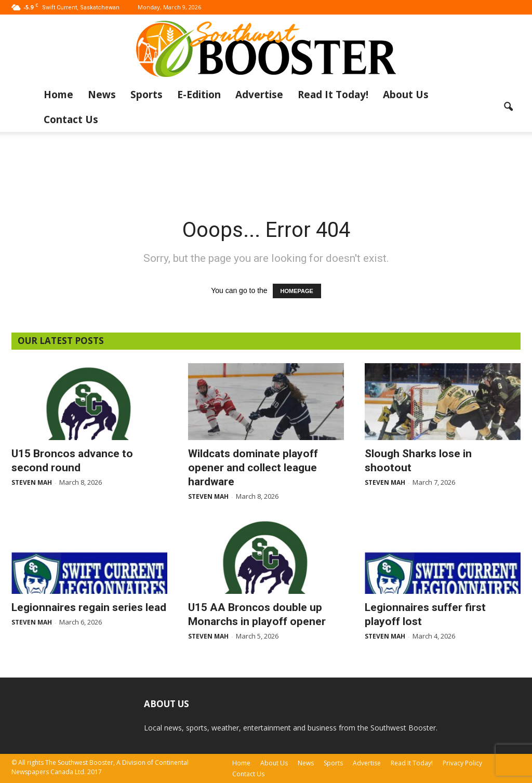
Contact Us (71, 120)
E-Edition (199, 95)
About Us (406, 95)
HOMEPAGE (297, 291)
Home (58, 95)
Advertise (259, 95)
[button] (508, 107)
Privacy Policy (462, 763)
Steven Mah (32, 482)
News (102, 95)
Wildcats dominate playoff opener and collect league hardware (253, 468)
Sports (147, 95)
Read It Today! (333, 95)
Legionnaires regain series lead (89, 607)
